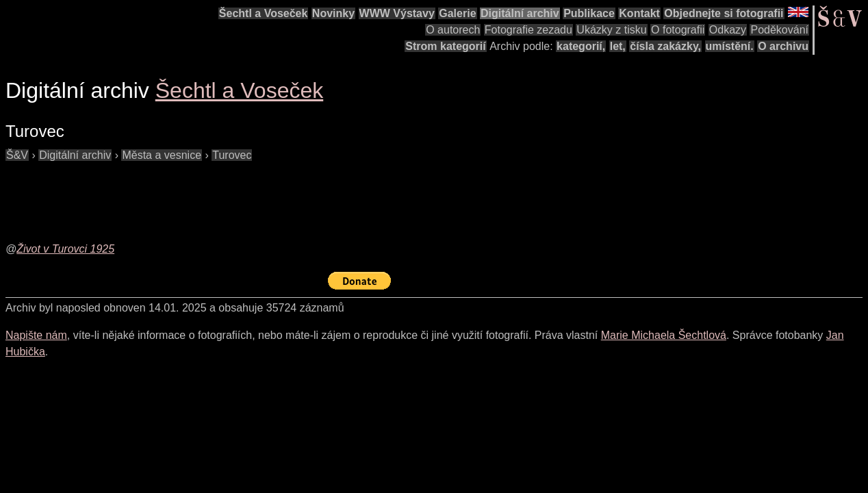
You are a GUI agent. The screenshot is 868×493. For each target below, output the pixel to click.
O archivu (783, 46)
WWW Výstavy (397, 13)
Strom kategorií (445, 46)
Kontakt (639, 13)
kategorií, (581, 46)
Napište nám (36, 335)
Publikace (589, 13)
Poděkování (779, 30)
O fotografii (678, 30)
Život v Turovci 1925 (65, 249)
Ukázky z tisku (611, 30)
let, (618, 46)
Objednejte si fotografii (724, 13)
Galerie (457, 13)
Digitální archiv (520, 13)
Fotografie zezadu (528, 30)
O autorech (453, 30)
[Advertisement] (255, 194)
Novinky (333, 13)
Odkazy (728, 30)
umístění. (730, 46)
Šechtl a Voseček (264, 13)
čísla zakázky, (665, 46)
